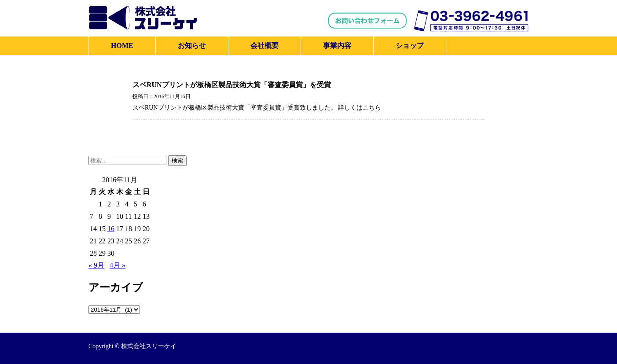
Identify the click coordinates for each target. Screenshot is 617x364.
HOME (122, 46)
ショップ (410, 46)
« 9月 (96, 265)
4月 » (118, 265)
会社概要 (264, 46)
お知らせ (192, 46)
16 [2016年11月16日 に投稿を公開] (111, 229)
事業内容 (337, 46)
